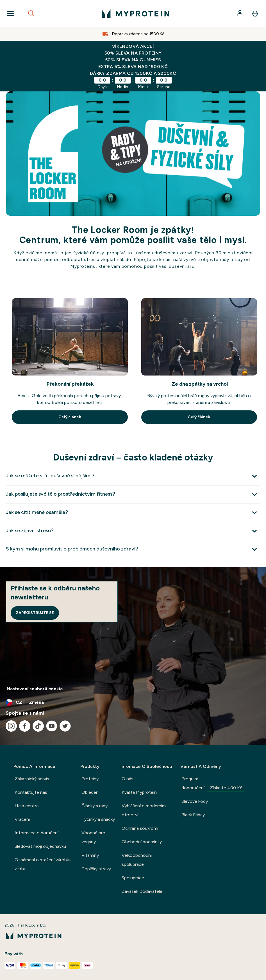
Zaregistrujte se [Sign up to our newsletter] (35, 613)
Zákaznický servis (32, 779)
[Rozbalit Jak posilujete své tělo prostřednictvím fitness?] (133, 494)
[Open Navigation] (10, 14)
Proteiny (90, 779)
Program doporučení (213, 784)
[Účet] (240, 14)
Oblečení (90, 792)
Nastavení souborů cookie (35, 689)
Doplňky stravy (96, 869)
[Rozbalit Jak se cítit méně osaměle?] (133, 513)
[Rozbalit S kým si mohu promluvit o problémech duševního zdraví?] (133, 549)
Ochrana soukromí (140, 828)
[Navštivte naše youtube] (52, 726)
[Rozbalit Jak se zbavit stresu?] (133, 531)
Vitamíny (90, 855)
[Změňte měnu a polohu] (133, 702)
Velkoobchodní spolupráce (137, 860)
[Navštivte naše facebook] (25, 726)
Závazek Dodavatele (142, 891)
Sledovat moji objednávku (40, 846)
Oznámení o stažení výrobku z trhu (43, 864)
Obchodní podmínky (142, 842)
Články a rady (95, 806)
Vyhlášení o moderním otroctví (144, 810)
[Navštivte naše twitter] (65, 726)
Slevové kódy (195, 801)
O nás (128, 779)
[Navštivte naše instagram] (11, 726)
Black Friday (193, 815)
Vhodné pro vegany (93, 837)
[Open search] (31, 14)
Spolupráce (133, 878)
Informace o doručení (37, 833)
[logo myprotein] (135, 14)
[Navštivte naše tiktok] (38, 726)
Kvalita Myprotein (139, 792)
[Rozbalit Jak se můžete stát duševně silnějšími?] (133, 476)
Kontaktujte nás (31, 792)
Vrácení (22, 819)
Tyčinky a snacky (98, 819)
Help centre (27, 806)
